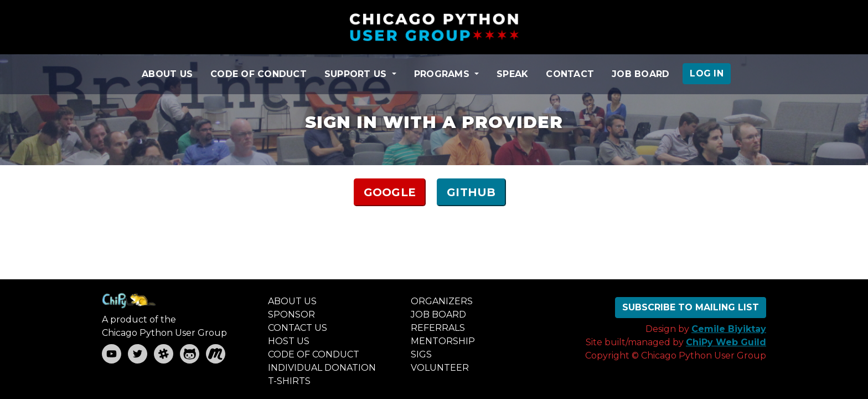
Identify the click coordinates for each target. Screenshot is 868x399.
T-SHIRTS (289, 381)
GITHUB (471, 192)
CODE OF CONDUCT (259, 74)
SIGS (421, 354)
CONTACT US (298, 328)
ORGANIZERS (442, 301)
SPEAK (512, 74)
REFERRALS (438, 328)
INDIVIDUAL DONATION (322, 368)
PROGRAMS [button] (443, 74)
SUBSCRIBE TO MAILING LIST (691, 307)
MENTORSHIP (443, 341)
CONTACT (570, 74)
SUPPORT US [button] (357, 74)
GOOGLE (390, 192)
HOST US (289, 341)
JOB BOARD (640, 74)
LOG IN (707, 73)
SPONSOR (291, 314)
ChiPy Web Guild (726, 342)
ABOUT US (167, 74)
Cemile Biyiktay (729, 329)
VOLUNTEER (440, 368)
